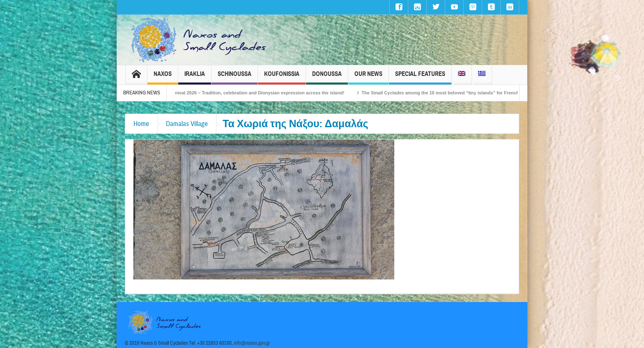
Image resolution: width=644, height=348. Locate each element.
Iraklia (195, 77)
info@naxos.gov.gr (252, 343)
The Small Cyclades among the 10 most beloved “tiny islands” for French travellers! (458, 93)
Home (141, 124)
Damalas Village (187, 124)
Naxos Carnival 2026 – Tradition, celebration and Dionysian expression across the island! (255, 93)
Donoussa (327, 77)
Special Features (420, 77)
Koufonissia (282, 77)
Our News (368, 77)
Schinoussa (235, 77)
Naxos (163, 77)
